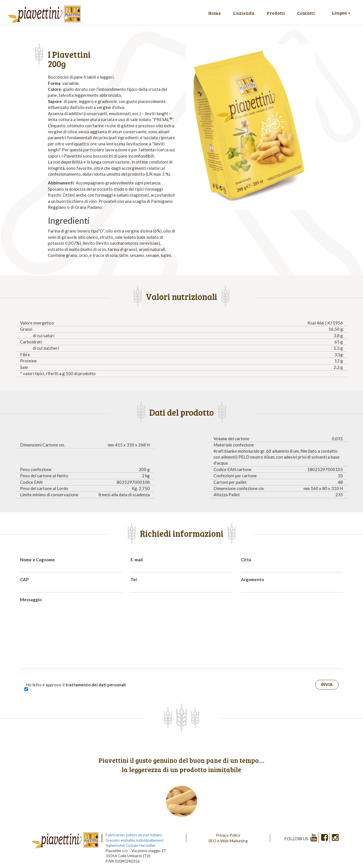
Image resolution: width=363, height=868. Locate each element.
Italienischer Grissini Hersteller (131, 845)
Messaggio (31, 600)
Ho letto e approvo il (76, 685)
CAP (24, 579)
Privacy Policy (228, 835)
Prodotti (276, 13)
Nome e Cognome (38, 560)
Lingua (341, 13)
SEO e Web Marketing (228, 841)
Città (246, 560)
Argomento (252, 579)
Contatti (306, 13)
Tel (134, 579)
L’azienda (244, 13)
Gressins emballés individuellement (134, 840)
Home (214, 13)
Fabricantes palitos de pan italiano (134, 835)
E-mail (137, 560)
